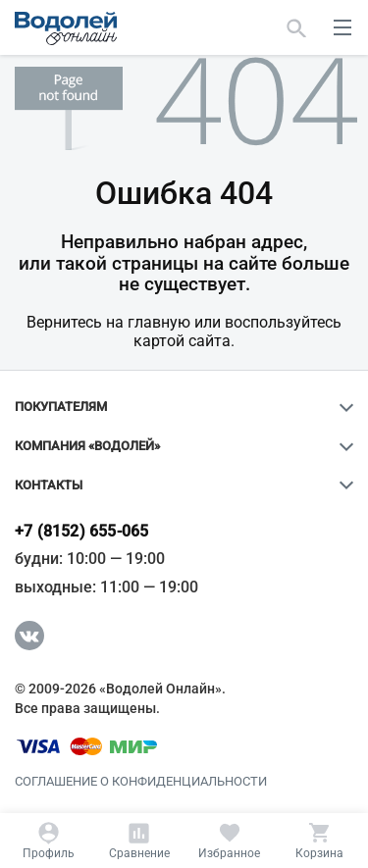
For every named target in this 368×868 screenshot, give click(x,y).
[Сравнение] (139, 841)
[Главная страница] (66, 28)
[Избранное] (229, 841)
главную (159, 322)
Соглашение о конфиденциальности (141, 782)
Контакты (49, 485)
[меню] (342, 27)
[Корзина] (319, 841)
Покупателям (61, 407)
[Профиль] (49, 841)
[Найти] (297, 27)
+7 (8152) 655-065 (81, 532)
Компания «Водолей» (87, 446)
